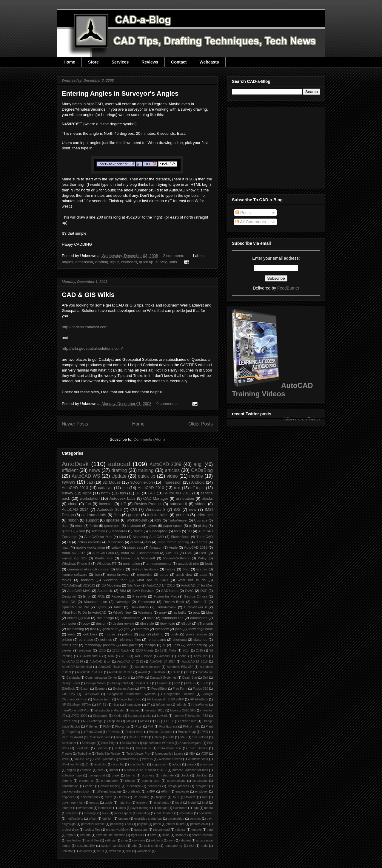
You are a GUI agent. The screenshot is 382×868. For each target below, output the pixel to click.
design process (178, 786)
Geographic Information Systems (131, 694)
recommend (162, 830)
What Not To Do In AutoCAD (84, 612)
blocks (207, 498)
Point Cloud (94, 732)
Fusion (67, 558)
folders (191, 797)
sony (172, 840)
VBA (192, 754)
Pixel (139, 727)
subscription (158, 531)
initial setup (161, 803)
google (134, 515)
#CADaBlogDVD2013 (78, 585)
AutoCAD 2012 (196, 547)
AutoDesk (75, 464)
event (108, 797)
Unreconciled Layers (169, 754)
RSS (158, 520)
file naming (76, 629)
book (209, 563)
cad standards (94, 515)
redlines (106, 639)
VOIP (205, 754)
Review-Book (174, 602)
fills (148, 542)
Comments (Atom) (149, 439)
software (139, 840)
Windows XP (71, 764)
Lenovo (127, 558)
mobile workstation (91, 547)
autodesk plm (188, 563)
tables (66, 580)
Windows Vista (198, 759)
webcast (115, 851)
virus (101, 851)
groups (94, 803)
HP (124, 504)
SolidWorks (130, 743)
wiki (129, 851)
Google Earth (102, 699)
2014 (186, 650)
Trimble (67, 754)
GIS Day (68, 694)
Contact (179, 62)
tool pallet (130, 645)
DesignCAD (120, 683)
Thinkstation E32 (170, 748)
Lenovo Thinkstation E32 (191, 716)
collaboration (130, 618)
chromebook (110, 781)
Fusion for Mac (165, 596)
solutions (157, 840)
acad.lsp (118, 764)
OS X (170, 721)
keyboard (129, 262)
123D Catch (121, 650)
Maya (130, 721)
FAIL (101, 596)
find (134, 569)
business (148, 775)
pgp (142, 634)
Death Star (190, 678)
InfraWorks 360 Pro (75, 710)
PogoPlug (73, 732)
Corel (126, 678)
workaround (137, 520)
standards (119, 531)
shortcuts (180, 639)
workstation (90, 498)
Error (87, 596)
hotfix (106, 493)
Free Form (180, 689)
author (114, 770)
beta (196, 612)
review (68, 482)
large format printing (173, 542)
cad (90, 482)
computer (69, 623)
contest (104, 569)
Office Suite (188, 721)
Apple (173, 547)
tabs (135, 846)
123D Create (144, 650)
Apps (87, 493)
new (193, 509)
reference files (130, 639)
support (92, 520)
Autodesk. (105, 591)
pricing (67, 639)
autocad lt (178, 504)
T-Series (102, 748)
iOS (177, 509)
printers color (199, 824)
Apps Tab (201, 656)
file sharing (142, 797)
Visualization (128, 759)
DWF (203, 553)
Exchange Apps (124, 689)
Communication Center (101, 678)
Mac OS (69, 602)
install (192, 803)
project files (92, 830)
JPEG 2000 (79, 716)
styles (138, 531)
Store (93, 62)
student (186, 840)
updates (113, 520)
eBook (186, 623)
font (205, 797)
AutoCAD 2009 (165, 464)
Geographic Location (179, 694)
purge (164, 574)
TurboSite (84, 754)
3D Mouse (112, 482)
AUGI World (144, 656)
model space (123, 813)
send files (93, 840)
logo (196, 808)
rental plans (157, 639)
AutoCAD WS (86, 476)
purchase (86, 639)
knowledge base (200, 629)
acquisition (159, 764)
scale (166, 835)
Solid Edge (109, 743)
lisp (97, 574)
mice (105, 813)
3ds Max (134, 585)
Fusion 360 (201, 689)
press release (197, 634)
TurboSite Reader (109, 754)
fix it (176, 797)
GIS (84, 558)
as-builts (180, 612)
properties (145, 574)
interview (162, 629)
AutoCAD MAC (79, 591)
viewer (67, 650)
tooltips (150, 645)
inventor (106, 504)
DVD (189, 553)
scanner (181, 835)
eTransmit (205, 623)
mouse (110, 634)
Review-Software (176, 558)
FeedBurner (288, 288)
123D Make (168, 650)
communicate (176, 781)
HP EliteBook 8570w (76, 705)
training (146, 470)
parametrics (176, 819)
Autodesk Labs (122, 498)
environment (89, 797)
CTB (189, 672)
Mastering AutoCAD (148, 537)
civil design (105, 618)
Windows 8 (155, 509)
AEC (125, 656)
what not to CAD (152, 580)
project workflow (117, 830)
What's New (122, 612)
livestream (180, 808)
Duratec (162, 683)
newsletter (206, 813)
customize (134, 786)
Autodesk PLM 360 (90, 672)
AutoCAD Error (100, 662)
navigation (186, 813)
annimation (131, 563)
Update (119, 476)
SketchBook (180, 537)
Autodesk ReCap (121, 672)
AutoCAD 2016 (72, 662)
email (79, 526)
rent (210, 830)
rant (82, 531)
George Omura (196, 596)
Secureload (200, 737)
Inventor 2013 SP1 (183, 710)
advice (177, 764)
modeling (144, 813)
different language (109, 792)
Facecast (119, 596)
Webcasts (209, 62)
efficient (70, 470)
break (115, 775)
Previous (113, 732)
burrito (131, 775)
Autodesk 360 (109, 509)
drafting (102, 262)
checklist (201, 775)
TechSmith (122, 748)
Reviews (150, 62)
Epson (85, 689)
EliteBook (68, 689)
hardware (151, 569)
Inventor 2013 (155, 710)
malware (72, 813)
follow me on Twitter (302, 419)
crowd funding (110, 786)
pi (190, 526)
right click (138, 835)
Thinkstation (139, 607)
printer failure (176, 824)
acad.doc (101, 764)
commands (199, 618)
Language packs (140, 716)
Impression (172, 482)
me (125, 488)
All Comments (251, 222)
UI (69, 542)
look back (90, 634)
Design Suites (96, 683)
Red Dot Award (72, 737)
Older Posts (201, 424)
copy (86, 623)
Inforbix (181, 705)
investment (85, 808)
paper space (173, 526)
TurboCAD (205, 537)
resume (86, 835)
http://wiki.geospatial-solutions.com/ (92, 348)
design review (123, 623)
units (173, 262)
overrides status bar (148, 819)
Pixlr (151, 727)
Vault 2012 (82, 759)
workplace (144, 851)
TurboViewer (178, 520)
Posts (243, 213)
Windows (145, 612)
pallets (127, 634)
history (170, 569)
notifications (75, 819)
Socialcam (69, 743)
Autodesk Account (148, 667)
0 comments (167, 404)
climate (130, 781)
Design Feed (71, 683)
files (117, 515)
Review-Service (99, 737)
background (97, 775)
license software (75, 574)
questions (141, 830)
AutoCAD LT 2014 (162, 662)
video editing (197, 645)
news (95, 470)
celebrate (168, 775)
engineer (68, 797)
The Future (143, 748)
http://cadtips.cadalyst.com (85, 327)
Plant (209, 727)
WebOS (147, 759)
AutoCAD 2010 (151, 488)
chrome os (87, 781)
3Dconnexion (141, 482)
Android (198, 482)
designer (202, 786)
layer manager (141, 808)
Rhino (158, 737)
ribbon (73, 520)
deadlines (154, 786)
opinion (107, 819)
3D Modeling (111, 585)
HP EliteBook (199, 699)
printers (182, 515)
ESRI (204, 683)
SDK (171, 737)
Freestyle (140, 596)
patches (195, 819)
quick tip (146, 262)
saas (203, 574)
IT (148, 705)
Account (165, 656)
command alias (79, 569)
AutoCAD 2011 (178, 493)
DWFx (140, 678)
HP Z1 (102, 705)
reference (205, 515)
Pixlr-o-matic (192, 727)
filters (120, 569)
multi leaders (165, 813)
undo (204, 846)
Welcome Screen (170, 759)
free (93, 629)
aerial (191, 764)
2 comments (174, 256)
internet (67, 808)
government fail (73, 803)
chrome (67, 781)
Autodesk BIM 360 (180, 667)
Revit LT (200, 602)
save (153, 835)
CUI (134, 509)
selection (98, 531)
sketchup (200, 639)
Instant (135, 710)
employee (182, 792)
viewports (85, 851)
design (101, 623)
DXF (204, 591)
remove (197, 830)
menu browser (118, 574)
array (163, 612)
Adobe (182, 656)
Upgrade (201, 520)
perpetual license (93, 824)
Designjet (69, 596)
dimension (84, 262)
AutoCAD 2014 (75, 509)
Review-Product (148, 504)
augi (198, 464)
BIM (123, 591)
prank (157, 824)
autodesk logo (72, 775)
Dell (205, 678)
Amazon (156, 547)
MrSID (145, 721)
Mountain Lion (96, 602)
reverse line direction (111, 835)
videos (201, 504)
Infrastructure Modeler (110, 710)
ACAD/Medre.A (90, 656)
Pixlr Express (168, 727)
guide (108, 803)
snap (125, 840)
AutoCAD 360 (103, 553)
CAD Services (144, 591)
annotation (185, 498)
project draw (70, 830)
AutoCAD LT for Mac (197, 585)
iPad (186, 569)
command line (172, 618)
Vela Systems (104, 759)
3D (138, 493)
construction (70, 786)
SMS (183, 737)
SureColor (83, 748)
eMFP (151, 792)
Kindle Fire (104, 558)
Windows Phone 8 (76, 563)
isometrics (105, 808)
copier (89, 786)
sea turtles (74, 840)
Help (116, 705)
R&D (205, 732)
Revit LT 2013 (138, 737)
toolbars (87, 580)
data (65, 526)
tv (164, 645)
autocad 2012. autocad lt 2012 (145, 770)
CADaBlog (202, 470)
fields (94, 526)
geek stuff (110, 629)
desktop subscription (76, 792)
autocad (119, 464)
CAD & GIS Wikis (88, 295)
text (177, 488)
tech (178, 531)
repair (71, 835)
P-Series (92, 727)
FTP (143, 689)
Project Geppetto (161, 732)
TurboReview (166, 607)
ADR (111, 656)
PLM (106, 727)
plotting (158, 634)
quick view (184, 574)
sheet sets (135, 547)
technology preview (100, 645)
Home (69, 62)
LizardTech (69, 721)
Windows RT (107, 563)
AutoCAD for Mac (98, 537)
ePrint (165, 792)
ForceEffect (159, 689)
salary (116, 547)
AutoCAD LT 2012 (130, 662)
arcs (101, 770)
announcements (159, 563)
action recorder (89, 542)
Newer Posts (75, 424)
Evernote (101, 689)
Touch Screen (198, 748)
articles (172, 470)
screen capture (202, 835)
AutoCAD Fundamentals (140, 553)
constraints (200, 781)
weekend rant (115, 580)
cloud (73, 504)
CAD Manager (156, 498)
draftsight (134, 792)
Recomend (147, 602)
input (115, 262)
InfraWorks (200, 705)
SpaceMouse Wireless (158, 743)
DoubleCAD (143, 683)
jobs (178, 629)
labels (122, 808)
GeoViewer (91, 694)
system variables (113, 846)
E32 (177, 683)
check (185, 775)
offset (93, 819)
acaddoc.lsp (138, 764)
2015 (200, 650)
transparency (173, 846)
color (151, 618)
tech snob (151, 846)
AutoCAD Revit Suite (113, 667)
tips (123, 493)
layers (152, 526)
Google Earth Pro (129, 699)
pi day (203, 526)
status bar (70, 645)
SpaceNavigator (190, 743)
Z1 (87, 764)
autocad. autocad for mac (190, 770)
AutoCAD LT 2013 (161, 585)
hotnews (142, 629)
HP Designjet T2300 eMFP (165, 699)
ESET (190, 683)
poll (129, 824)
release (181, 830)
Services (120, 62)
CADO (176, 672)
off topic (197, 488)
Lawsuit (162, 716)
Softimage (89, 743)
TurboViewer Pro (138, 754)
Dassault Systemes (163, 678)
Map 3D (115, 721)
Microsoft (148, 558)
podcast (115, 824)
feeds (123, 797)
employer (202, 792)
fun (88, 504)
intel (205, 803)
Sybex (101, 607)
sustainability (86, 846)
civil (87, 618)
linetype (162, 808)
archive (87, 770)
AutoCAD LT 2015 (195, 662)
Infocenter (163, 705)
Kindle (118, 716)
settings (110, 840)
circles (72, 618)
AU (153, 493)
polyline (142, 824)
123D (102, 650)
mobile (196, 476)
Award (143, 672)
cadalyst (105, 488)
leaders (201, 542)
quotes (67, 531)
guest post (112, 526)
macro (208, 808)
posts (175, 634)
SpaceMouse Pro (75, 607)
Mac (122, 537)
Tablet (118, 607)
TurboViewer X (195, 607)
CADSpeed (170, 591)
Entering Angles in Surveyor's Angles (120, 93)
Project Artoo (134, 732)
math (66, 547)
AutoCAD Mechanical (77, 667)
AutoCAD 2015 (74, 553)
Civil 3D (172, 553)
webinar (85, 650)
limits (71, 634)
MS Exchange (93, 721)
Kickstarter (100, 716)
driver (135, 542)
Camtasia (73, 678)
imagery (142, 803)
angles (67, 262)
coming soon (151, 781)
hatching (124, 803)
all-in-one (206, 764)
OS (157, 721)
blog (210, 612)
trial (192, 846)
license (202, 569)
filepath (161, 797)
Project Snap (187, 732)
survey (161, 262)
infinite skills (158, 515)
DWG (189, 591)
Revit (119, 737)
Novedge (123, 602)
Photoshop (123, 727)
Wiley (202, 558)
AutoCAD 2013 (75, 488)
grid (127, 629)
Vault (65, 759)
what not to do (192, 580)
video (172, 476)
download (168, 623)
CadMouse (205, 672)
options (123, 819)
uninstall (67, 851)
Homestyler (133, 705)
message (90, 813)
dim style (147, 623)
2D (190, 531)
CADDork (159, 672)
